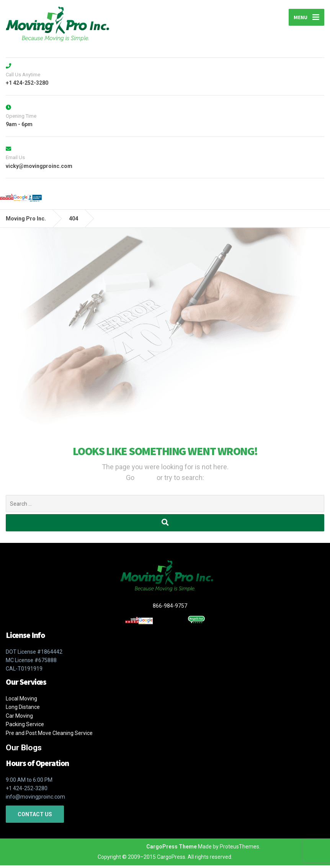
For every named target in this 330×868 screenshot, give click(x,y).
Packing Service (25, 727)
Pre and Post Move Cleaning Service (49, 736)
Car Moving (19, 718)
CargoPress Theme (172, 849)
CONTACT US (35, 817)
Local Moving (21, 701)
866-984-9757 (178, 610)
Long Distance (23, 710)
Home (146, 482)
